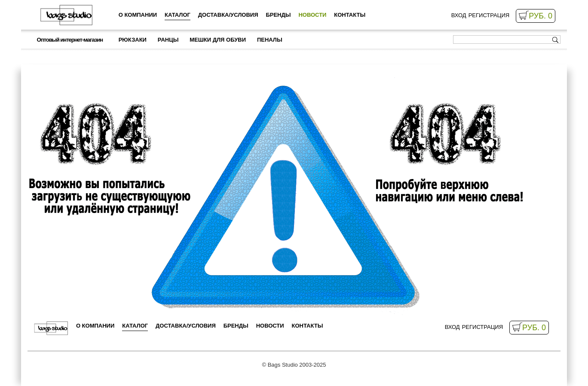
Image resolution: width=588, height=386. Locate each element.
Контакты (350, 15)
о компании (138, 15)
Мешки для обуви (218, 40)
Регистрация (489, 15)
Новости (312, 15)
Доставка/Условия (228, 15)
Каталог (178, 15)
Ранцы (168, 40)
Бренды (278, 15)
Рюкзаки (133, 40)
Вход (459, 15)
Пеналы (270, 40)
